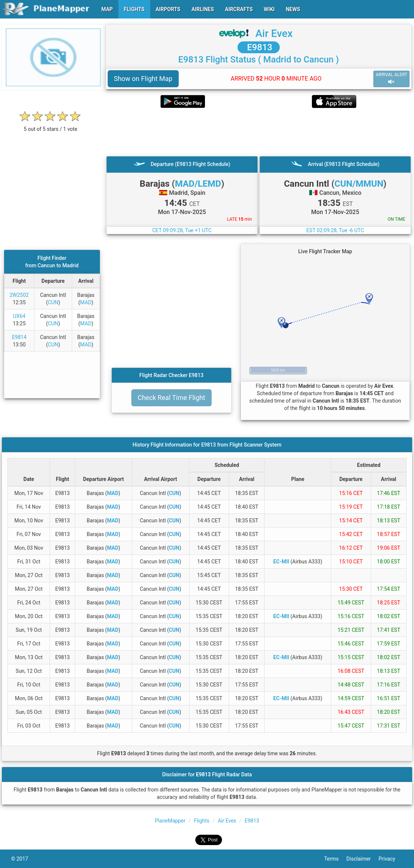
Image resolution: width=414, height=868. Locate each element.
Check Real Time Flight (171, 398)
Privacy (391, 859)
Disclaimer (362, 859)
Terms (335, 859)
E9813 (259, 47)
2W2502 (19, 295)
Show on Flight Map (143, 79)
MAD (86, 302)
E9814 (19, 337)
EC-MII (281, 562)
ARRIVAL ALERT (391, 79)
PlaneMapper (170, 821)
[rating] (50, 125)
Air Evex (274, 33)
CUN (53, 302)
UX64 (19, 316)
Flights (202, 821)
